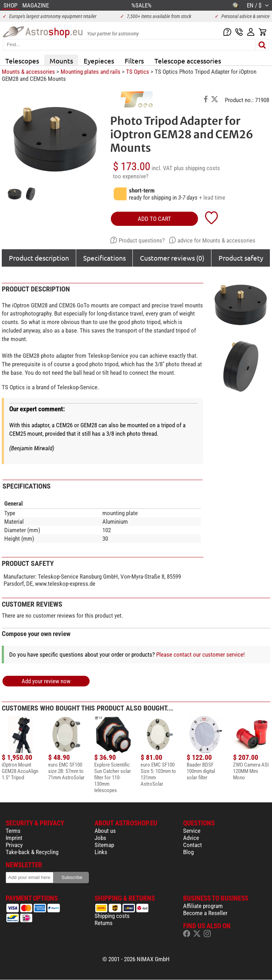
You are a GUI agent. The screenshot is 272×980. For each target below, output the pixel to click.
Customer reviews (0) (172, 258)
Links (101, 852)
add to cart (154, 219)
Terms (13, 831)
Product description (39, 258)
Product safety (241, 258)
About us (105, 831)
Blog (188, 852)
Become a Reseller (205, 913)
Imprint (14, 838)
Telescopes (22, 61)
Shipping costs (112, 916)
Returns (104, 923)
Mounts (61, 61)
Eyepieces (99, 61)
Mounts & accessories (28, 72)
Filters (134, 61)
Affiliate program (203, 906)
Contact (192, 845)
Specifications (104, 258)
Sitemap (104, 845)
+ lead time (212, 197)
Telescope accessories (188, 61)
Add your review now (46, 681)
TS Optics (138, 72)
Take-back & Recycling (32, 852)
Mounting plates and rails (90, 72)
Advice (191, 838)
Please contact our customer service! (200, 655)
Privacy (14, 845)
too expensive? (131, 176)
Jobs (100, 838)
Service (192, 831)
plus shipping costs (197, 168)
